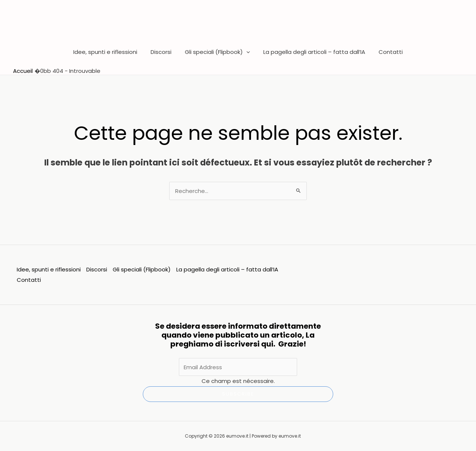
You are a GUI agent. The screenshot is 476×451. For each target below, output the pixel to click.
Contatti (386, 52)
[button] (246, 52)
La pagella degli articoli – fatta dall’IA (312, 52)
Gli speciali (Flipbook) (217, 52)
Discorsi (163, 52)
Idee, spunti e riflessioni (110, 52)
